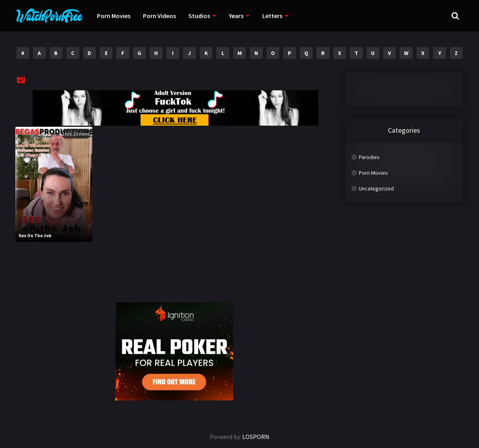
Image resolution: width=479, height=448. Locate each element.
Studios (199, 16)
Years (236, 16)
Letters (272, 16)
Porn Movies (114, 16)
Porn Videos (159, 16)
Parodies (369, 157)
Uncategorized (376, 188)
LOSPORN (256, 437)
